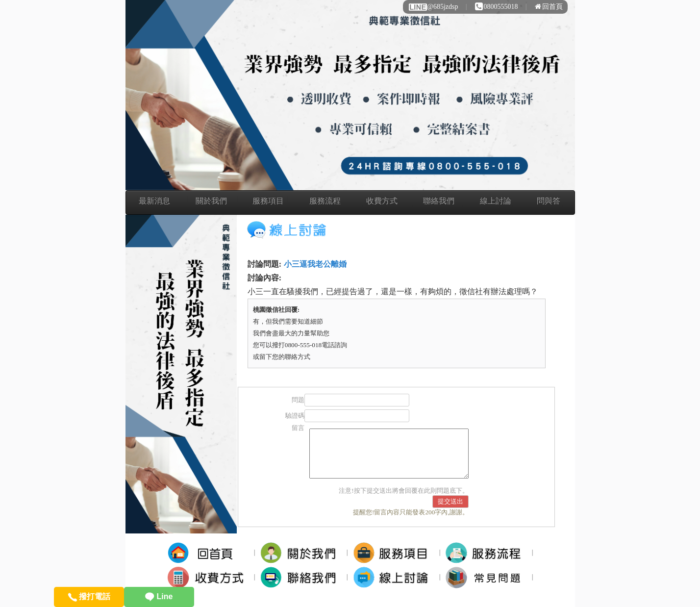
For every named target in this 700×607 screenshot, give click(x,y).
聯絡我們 (439, 201)
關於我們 (211, 201)
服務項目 (268, 201)
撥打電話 (89, 596)
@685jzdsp (433, 7)
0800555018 (497, 7)
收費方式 (382, 201)
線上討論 (496, 201)
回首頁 (549, 7)
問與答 (549, 201)
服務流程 (325, 201)
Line (159, 596)
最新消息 (154, 201)
